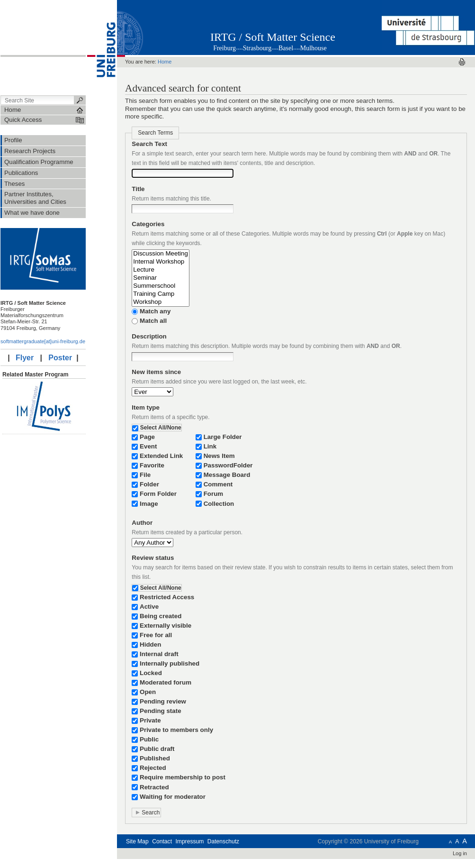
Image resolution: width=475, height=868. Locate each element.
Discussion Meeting (161, 254)
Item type (146, 407)
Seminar (161, 278)
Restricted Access (167, 597)
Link (210, 446)
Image (149, 504)
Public (149, 739)
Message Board (227, 475)
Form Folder (158, 494)
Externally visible (166, 626)
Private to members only (176, 730)
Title (138, 189)
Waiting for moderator (173, 797)
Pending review (163, 701)
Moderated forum (166, 682)
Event (148, 446)
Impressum (189, 841)
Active (149, 607)
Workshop (161, 302)
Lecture (161, 270)
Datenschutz (223, 841)
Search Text (149, 144)
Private (150, 720)
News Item (219, 456)
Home (165, 62)
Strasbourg (257, 48)
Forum (214, 494)
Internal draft (159, 654)
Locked (151, 673)
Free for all (156, 635)
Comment (218, 484)
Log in (460, 853)
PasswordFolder (228, 465)
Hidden (150, 644)
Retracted (154, 787)
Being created (161, 616)
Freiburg (224, 48)
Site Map (137, 841)
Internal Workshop (161, 262)
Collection (219, 504)
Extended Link (161, 456)
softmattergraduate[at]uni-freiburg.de (43, 341)
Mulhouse (314, 48)
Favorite (152, 465)
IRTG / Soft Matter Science (273, 37)
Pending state (161, 711)
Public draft (157, 749)
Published (155, 758)
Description (149, 336)
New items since (156, 372)
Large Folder (223, 437)
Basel (286, 48)
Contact (162, 841)
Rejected (153, 768)
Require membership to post (183, 777)
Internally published (170, 663)
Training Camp (161, 294)
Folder (149, 484)
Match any (155, 311)
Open (148, 692)
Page (147, 437)
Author (142, 523)
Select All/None (161, 428)
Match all (153, 321)
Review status (153, 558)
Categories (148, 224)
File (145, 475)
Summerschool (161, 286)
